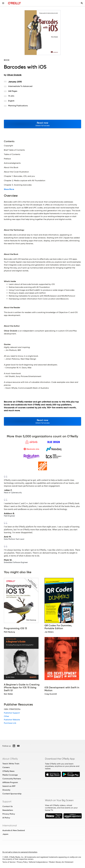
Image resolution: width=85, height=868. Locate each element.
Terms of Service (9, 862)
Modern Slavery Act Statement (61, 862)
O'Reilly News (8, 771)
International (10, 825)
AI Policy (6, 818)
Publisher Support (12, 713)
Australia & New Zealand (14, 830)
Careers (6, 767)
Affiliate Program (10, 782)
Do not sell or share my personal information (20, 852)
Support (7, 801)
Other (6, 716)
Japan (5, 834)
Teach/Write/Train (11, 764)
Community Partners (12, 779)
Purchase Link (10, 723)
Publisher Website (12, 720)
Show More (9, 189)
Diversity (6, 790)
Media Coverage (10, 775)
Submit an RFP (9, 786)
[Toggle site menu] (3, 3)
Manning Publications (18, 106)
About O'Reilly (10, 759)
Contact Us (7, 806)
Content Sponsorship (12, 794)
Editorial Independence (38, 862)
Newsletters (8, 810)
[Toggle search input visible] (82, 3)
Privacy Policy (9, 814)
